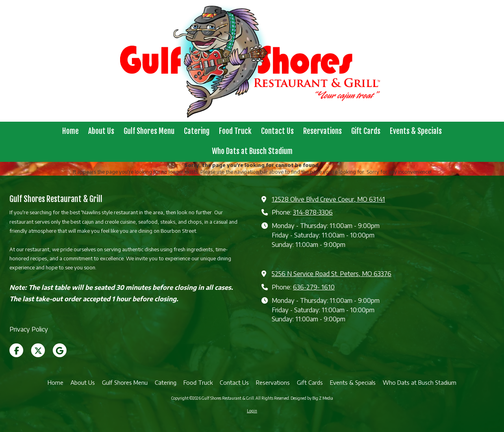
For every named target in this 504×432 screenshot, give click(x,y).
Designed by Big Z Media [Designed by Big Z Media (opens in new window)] (312, 398)
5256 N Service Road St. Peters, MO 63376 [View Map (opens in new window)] (332, 273)
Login (252, 411)
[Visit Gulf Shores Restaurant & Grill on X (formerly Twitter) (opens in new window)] (38, 350)
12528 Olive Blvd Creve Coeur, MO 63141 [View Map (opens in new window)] (328, 199)
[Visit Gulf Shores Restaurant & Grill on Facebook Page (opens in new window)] (16, 350)
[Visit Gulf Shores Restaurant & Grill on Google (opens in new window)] (60, 350)
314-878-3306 (313, 212)
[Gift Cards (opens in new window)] (366, 132)
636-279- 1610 (314, 287)
